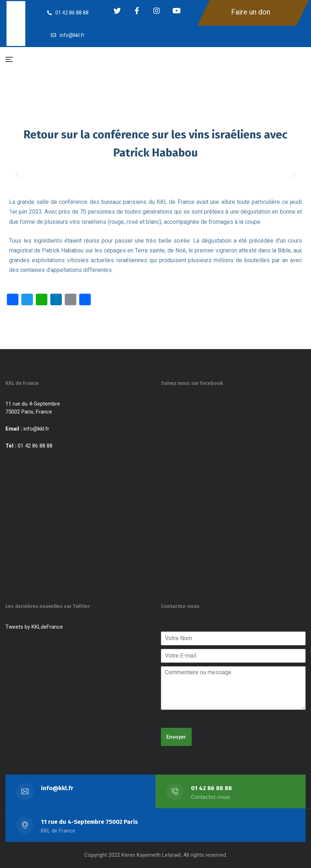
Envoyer (176, 737)
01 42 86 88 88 (211, 788)
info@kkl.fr (36, 429)
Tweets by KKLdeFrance (34, 627)
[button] (17, 174)
